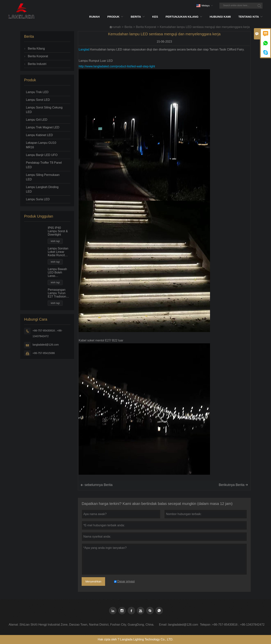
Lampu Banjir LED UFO (42, 155)
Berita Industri (37, 64)
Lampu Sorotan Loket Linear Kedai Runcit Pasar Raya (58, 252)
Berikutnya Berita (233, 485)
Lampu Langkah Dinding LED (42, 189)
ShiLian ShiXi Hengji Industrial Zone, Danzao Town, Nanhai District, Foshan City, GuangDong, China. (87, 625)
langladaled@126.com (46, 345)
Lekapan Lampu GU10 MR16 (41, 145)
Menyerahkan (93, 581)
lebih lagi (55, 241)
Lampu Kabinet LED (39, 135)
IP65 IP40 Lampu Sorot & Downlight (58, 231)
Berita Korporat (146, 27)
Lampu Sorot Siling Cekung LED (44, 110)
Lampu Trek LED (37, 92)
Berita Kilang (36, 49)
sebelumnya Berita (96, 485)
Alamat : (14, 625)
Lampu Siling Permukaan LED (43, 177)
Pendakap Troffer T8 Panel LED (44, 165)
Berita (128, 27)
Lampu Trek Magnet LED (43, 127)
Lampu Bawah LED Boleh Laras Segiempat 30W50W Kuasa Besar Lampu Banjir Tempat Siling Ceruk (59, 273)
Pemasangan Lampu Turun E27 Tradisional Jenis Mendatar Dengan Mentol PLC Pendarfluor (59, 293)
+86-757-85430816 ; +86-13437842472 (47, 333)
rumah (115, 27)
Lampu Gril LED (37, 120)
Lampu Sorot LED (38, 100)
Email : (164, 625)
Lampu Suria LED (38, 199)
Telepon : (206, 625)
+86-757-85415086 (44, 353)
